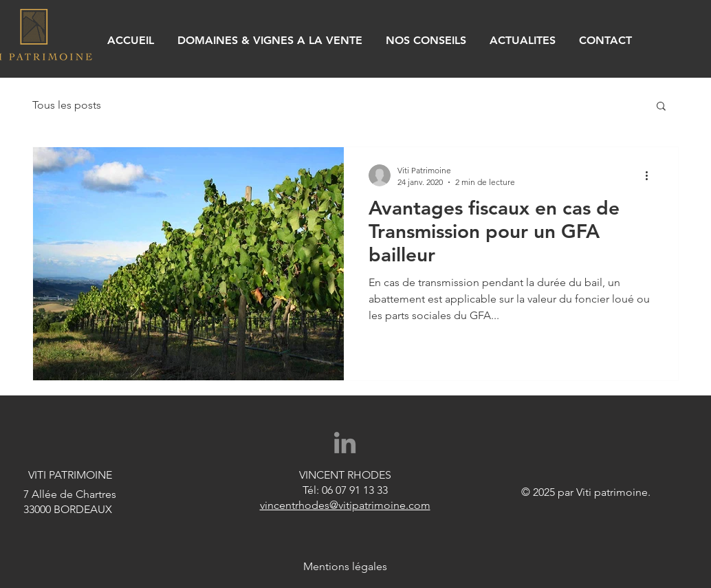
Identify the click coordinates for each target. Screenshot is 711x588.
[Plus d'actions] (651, 175)
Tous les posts (67, 105)
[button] (661, 107)
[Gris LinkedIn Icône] (345, 443)
